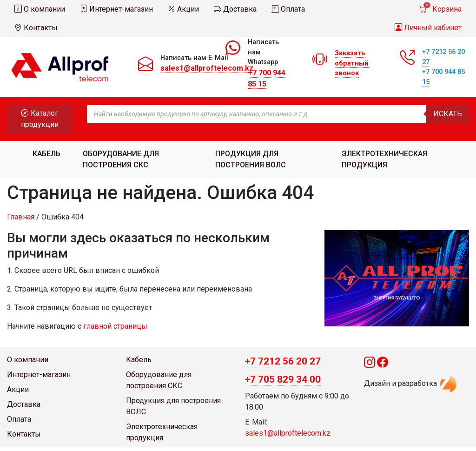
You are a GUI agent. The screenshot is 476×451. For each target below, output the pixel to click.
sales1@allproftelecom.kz (207, 68)
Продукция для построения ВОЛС (251, 159)
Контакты (36, 28)
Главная (21, 217)
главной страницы (115, 326)
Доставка (235, 9)
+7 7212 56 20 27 (283, 361)
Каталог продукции (40, 119)
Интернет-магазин (116, 9)
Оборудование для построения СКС (121, 159)
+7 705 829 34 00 (283, 379)
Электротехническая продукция (384, 159)
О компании (40, 9)
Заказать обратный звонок (352, 63)
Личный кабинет (428, 28)
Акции (183, 9)
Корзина (440, 8)
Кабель (46, 154)
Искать (448, 114)
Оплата (288, 9)
